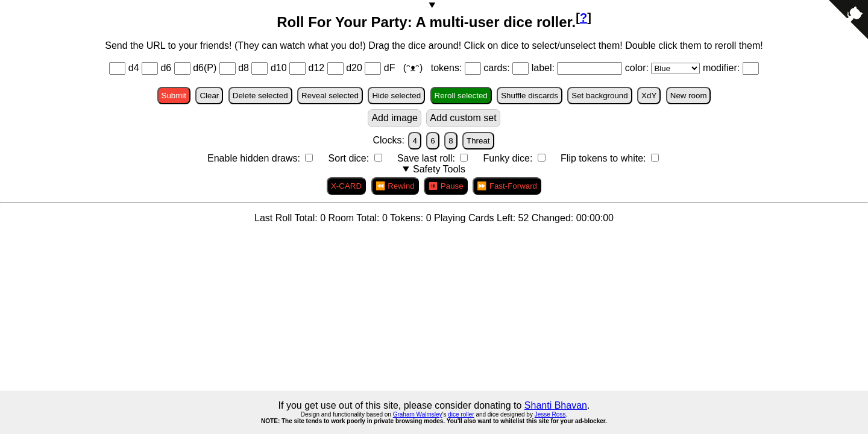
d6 (166, 68)
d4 (134, 68)
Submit (174, 96)
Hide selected (396, 96)
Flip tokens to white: (605, 158)
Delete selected (260, 96)
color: (638, 68)
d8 (244, 68)
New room (689, 96)
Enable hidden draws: (255, 158)
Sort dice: (350, 158)
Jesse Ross (550, 414)
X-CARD (346, 186)
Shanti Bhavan (556, 405)
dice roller (461, 414)
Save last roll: (427, 158)
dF (391, 68)
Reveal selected (330, 96)
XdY (649, 96)
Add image (395, 118)
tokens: (448, 68)
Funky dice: (509, 158)
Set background (599, 96)
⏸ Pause (446, 186)
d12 (317, 68)
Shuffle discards (530, 96)
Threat (478, 141)
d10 (279, 68)
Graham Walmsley (418, 414)
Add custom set (463, 118)
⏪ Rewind (395, 186)
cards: (498, 68)
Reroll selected (461, 96)
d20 (354, 68)
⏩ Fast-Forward (507, 186)
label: (545, 68)
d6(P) (205, 68)
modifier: (723, 68)
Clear (209, 96)
